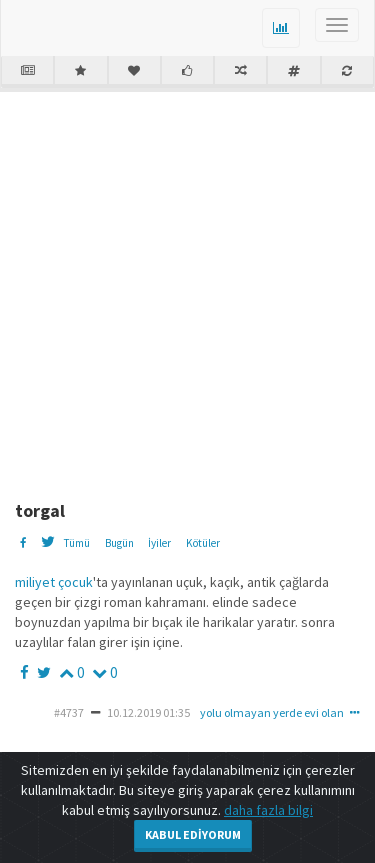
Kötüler (203, 543)
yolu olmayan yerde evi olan (272, 712)
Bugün (119, 543)
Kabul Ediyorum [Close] (193, 834)
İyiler (159, 543)
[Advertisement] (187, 288)
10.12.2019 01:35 (148, 712)
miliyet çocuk (54, 582)
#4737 (69, 712)
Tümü (76, 543)
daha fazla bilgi (268, 810)
